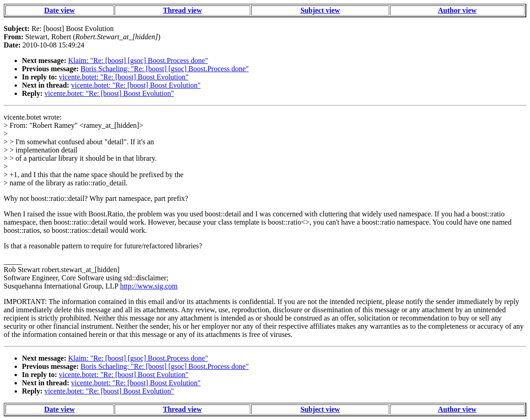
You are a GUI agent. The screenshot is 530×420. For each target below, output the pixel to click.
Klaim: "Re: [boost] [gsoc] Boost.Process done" (138, 60)
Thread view (182, 10)
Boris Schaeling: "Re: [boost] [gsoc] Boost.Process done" (165, 69)
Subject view (320, 10)
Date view (60, 10)
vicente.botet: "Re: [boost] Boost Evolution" (124, 77)
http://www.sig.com (149, 286)
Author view (457, 10)
